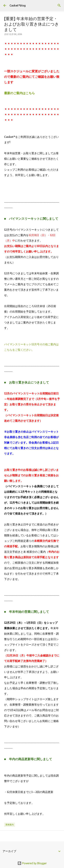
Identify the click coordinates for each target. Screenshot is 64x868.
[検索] (59, 5)
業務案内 (10, 825)
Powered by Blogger (32, 863)
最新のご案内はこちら (19, 93)
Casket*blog (18, 5)
